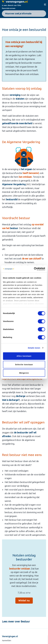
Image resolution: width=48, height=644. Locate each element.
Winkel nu (24, 600)
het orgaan (26, 169)
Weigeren (24, 373)
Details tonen (34, 348)
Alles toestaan (24, 356)
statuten (20, 99)
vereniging (15, 95)
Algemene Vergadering (14, 184)
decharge (21, 396)
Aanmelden (7, 641)
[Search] (43, 14)
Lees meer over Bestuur (16, 621)
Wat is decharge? (11, 400)
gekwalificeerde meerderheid (17, 123)
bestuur (14, 228)
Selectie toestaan (24, 364)
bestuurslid (12, 199)
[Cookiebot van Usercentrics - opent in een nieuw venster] (34, 269)
